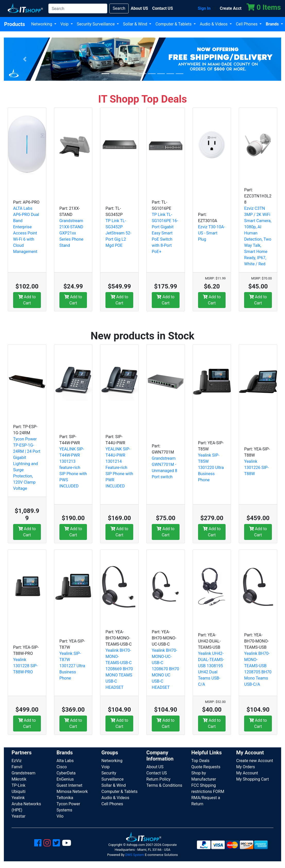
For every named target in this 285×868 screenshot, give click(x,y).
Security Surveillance (96, 24)
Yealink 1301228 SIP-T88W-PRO (25, 666)
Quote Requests (206, 767)
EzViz (17, 761)
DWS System (135, 855)
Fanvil (17, 767)
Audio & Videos (214, 24)
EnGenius (65, 779)
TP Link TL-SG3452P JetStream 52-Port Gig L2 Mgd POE (118, 233)
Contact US (157, 773)
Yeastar (19, 816)
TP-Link (19, 785)
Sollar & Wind (136, 24)
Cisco (62, 767)
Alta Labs (65, 761)
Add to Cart (27, 300)
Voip (65, 24)
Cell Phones (247, 24)
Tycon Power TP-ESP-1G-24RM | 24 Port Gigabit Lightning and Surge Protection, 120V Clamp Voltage (27, 464)
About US (155, 767)
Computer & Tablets (174, 24)
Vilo (60, 816)
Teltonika (65, 798)
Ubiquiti (19, 792)
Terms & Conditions (164, 785)
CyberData (66, 773)
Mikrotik (19, 779)
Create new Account (255, 761)
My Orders (246, 767)
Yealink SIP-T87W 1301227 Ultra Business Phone (72, 666)
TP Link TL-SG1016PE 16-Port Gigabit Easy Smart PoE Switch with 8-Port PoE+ (165, 233)
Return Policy (158, 779)
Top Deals (201, 761)
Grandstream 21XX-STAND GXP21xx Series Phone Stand (71, 233)
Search (119, 8)
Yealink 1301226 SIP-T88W (256, 468)
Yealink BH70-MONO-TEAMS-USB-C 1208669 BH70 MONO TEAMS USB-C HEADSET (119, 669)
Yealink (18, 798)
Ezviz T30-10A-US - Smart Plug (212, 233)
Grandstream (24, 773)
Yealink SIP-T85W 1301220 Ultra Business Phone (211, 468)
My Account (247, 773)
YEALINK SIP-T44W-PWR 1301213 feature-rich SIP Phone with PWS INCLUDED (73, 468)
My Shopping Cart (252, 779)
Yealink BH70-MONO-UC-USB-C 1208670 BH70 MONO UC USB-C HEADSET (165, 669)
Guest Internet (70, 785)
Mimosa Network (72, 792)
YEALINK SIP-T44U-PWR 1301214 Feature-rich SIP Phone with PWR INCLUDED (119, 468)
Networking (42, 24)
